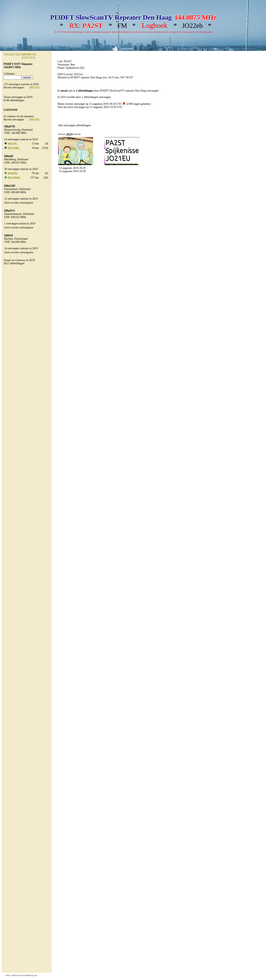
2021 (14, 54)
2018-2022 (29, 58)
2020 (20, 54)
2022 (8, 54)
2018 (32, 54)
